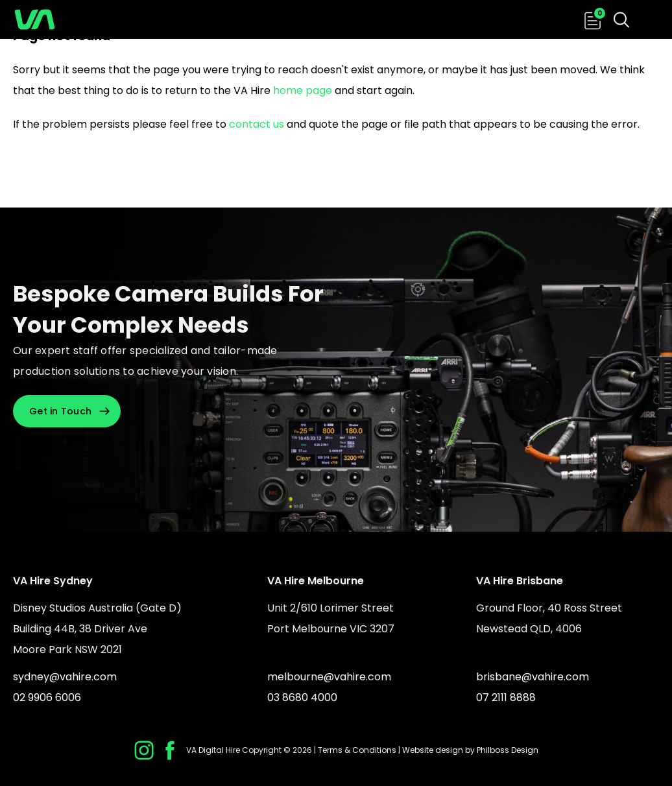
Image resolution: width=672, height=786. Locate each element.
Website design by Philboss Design (470, 750)
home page (303, 90)
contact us (257, 124)
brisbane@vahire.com (533, 677)
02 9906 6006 (47, 697)
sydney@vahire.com (65, 677)
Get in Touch (60, 411)
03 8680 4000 (302, 697)
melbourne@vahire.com (329, 677)
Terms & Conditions (357, 750)
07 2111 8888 (506, 697)
